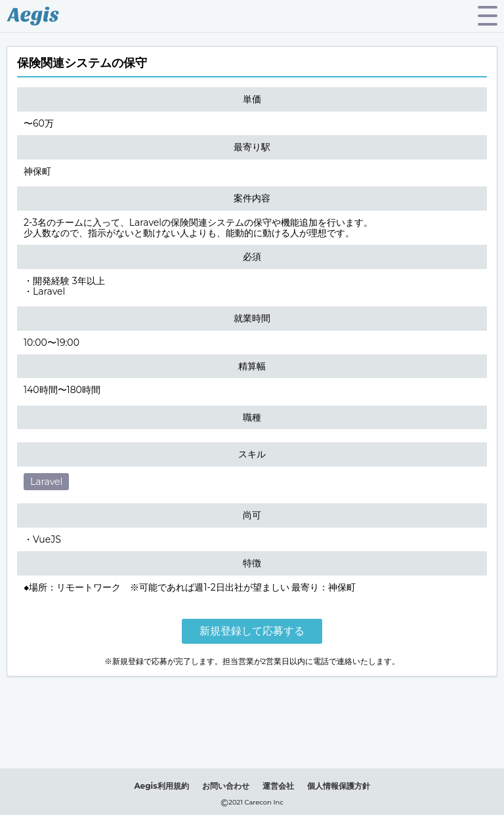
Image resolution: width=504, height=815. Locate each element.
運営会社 (278, 786)
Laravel (46, 482)
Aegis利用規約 (161, 786)
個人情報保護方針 (339, 786)
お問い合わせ (226, 786)
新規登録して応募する (252, 631)
